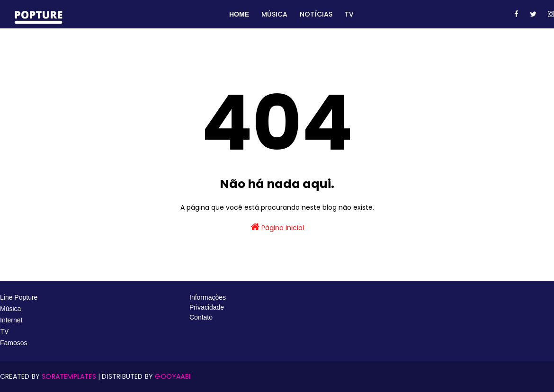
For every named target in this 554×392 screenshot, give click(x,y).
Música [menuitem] (274, 14)
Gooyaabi (173, 376)
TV (5, 331)
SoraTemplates (69, 376)
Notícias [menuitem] (316, 14)
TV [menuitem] (349, 14)
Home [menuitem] (239, 14)
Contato (201, 317)
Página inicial (277, 227)
